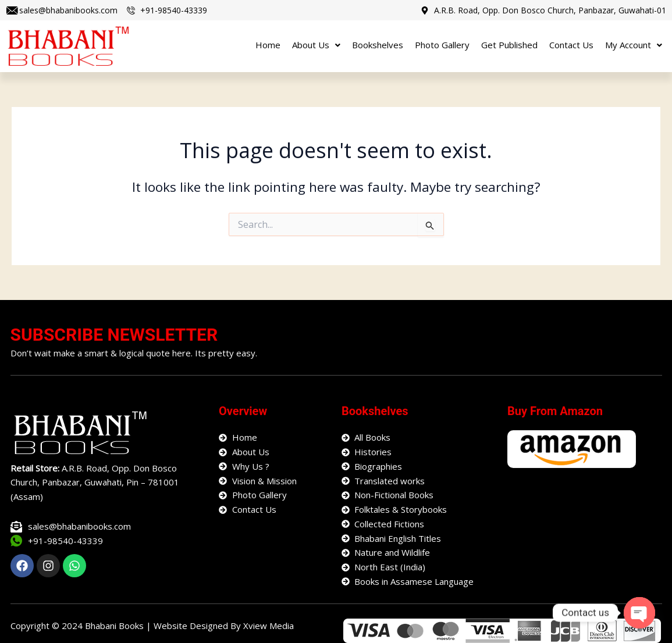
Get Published (509, 45)
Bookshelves (378, 45)
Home (268, 45)
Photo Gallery (442, 45)
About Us (316, 45)
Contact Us (571, 45)
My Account (634, 45)
